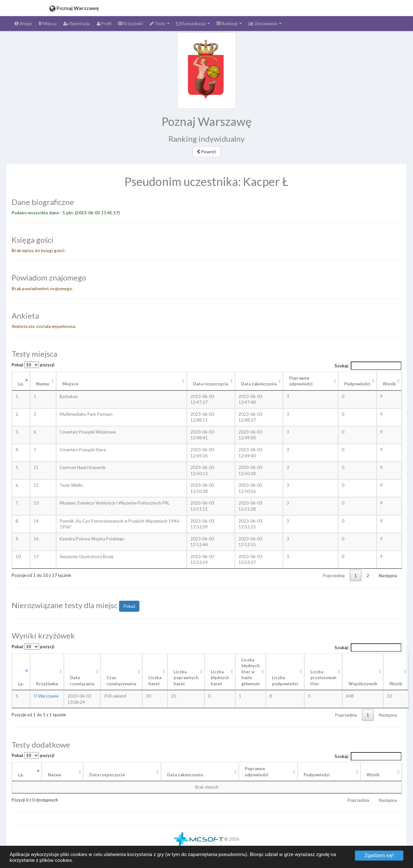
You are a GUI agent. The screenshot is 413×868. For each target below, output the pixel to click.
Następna (388, 576)
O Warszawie (46, 696)
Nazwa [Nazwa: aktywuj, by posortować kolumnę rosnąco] (54, 775)
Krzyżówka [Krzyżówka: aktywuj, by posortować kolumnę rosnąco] (47, 684)
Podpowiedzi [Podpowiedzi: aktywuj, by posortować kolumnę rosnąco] (357, 384)
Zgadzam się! (379, 855)
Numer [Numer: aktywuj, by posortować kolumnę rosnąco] (43, 384)
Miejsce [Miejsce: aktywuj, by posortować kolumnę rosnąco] (70, 384)
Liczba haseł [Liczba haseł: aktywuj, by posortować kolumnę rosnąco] (155, 681)
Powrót (206, 152)
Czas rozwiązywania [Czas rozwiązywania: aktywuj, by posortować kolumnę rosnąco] (121, 681)
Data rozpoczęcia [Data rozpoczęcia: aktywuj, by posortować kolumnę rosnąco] (211, 384)
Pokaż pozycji (33, 365)
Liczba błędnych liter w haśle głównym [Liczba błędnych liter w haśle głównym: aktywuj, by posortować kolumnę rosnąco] (251, 672)
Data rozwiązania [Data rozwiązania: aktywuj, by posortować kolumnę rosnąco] (82, 681)
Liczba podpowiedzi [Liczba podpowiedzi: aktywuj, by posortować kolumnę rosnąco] (285, 681)
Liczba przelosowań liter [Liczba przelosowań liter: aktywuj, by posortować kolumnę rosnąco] (323, 678)
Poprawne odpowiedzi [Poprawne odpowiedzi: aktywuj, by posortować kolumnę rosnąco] (301, 381)
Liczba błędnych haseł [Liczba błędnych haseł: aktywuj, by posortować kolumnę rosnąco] (220, 678)
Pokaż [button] (129, 606)
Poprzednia (334, 576)
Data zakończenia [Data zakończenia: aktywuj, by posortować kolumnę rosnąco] (259, 384)
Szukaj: (368, 366)
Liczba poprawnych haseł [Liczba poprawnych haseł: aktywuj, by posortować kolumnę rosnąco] (186, 678)
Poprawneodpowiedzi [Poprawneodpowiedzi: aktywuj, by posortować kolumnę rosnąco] (257, 772)
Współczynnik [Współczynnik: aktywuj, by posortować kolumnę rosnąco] (363, 684)
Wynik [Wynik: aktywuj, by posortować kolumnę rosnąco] (389, 384)
